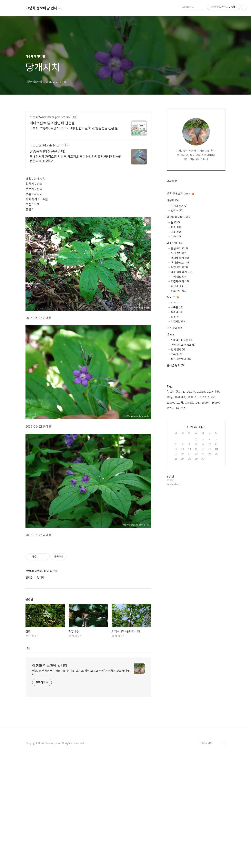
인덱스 (177, 210)
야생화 (173, 200)
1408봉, (190, 402)
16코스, (216, 402)
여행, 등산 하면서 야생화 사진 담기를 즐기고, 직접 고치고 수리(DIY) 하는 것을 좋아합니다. (82, 782)
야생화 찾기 (179, 206)
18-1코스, (181, 408)
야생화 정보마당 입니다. (44, 8)
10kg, (170, 397)
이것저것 (178, 321)
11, (197, 397)
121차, (180, 402)
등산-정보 (179, 253)
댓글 (28, 758)
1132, (203, 397)
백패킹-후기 (180, 258)
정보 (173, 297)
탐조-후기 (179, 291)
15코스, (206, 402)
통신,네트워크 (181, 359)
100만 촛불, (214, 392)
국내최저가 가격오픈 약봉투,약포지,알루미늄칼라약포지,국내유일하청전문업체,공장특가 (76, 159)
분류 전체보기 (180, 193)
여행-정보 (179, 277)
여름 (177, 227)
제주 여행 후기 (182, 272)
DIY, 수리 (175, 328)
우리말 (177, 312)
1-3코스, (191, 392)
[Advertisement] (88, 200)
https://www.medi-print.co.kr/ (50, 117)
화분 (175, 317)
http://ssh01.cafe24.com (46, 145)
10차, (191, 397)
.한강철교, (176, 392)
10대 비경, (180, 397)
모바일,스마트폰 (181, 340)
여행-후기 (179, 267)
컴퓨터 (177, 354)
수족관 (177, 307)
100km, (201, 392)
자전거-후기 (180, 281)
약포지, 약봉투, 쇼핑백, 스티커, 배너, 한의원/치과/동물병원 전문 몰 (74, 128)
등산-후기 (179, 248)
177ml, (171, 408)
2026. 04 (196, 427)
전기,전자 (178, 349)
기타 (176, 236)
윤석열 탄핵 (176, 365)
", (168, 392)
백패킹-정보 (180, 262)
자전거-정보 (179, 286)
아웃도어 (175, 243)
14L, (198, 402)
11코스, (171, 402)
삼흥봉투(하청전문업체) (47, 151)
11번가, (212, 397)
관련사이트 (206, 853)
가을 (176, 232)
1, (184, 392)
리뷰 (175, 303)
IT (171, 334)
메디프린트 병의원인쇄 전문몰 (52, 123)
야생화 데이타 (179, 217)
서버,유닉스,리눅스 (183, 345)
